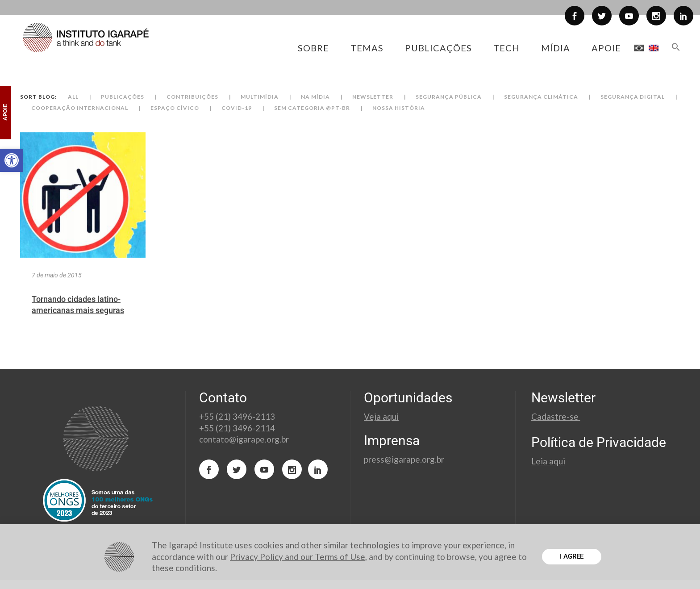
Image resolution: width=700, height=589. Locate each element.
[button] (12, 160)
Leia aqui (548, 461)
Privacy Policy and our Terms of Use (298, 557)
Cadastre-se (556, 416)
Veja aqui (381, 416)
